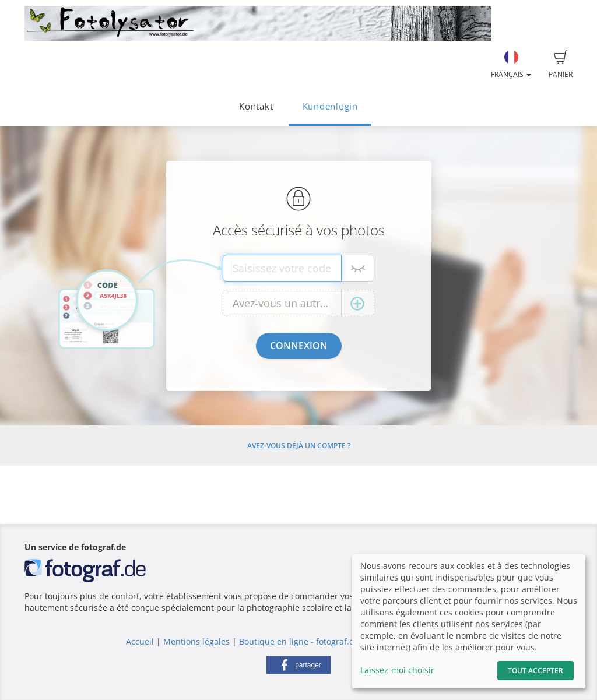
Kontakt (256, 106)
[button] (298, 665)
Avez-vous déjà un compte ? (299, 446)
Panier (561, 65)
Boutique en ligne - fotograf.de (299, 641)
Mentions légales (196, 641)
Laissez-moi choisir (397, 670)
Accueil (140, 641)
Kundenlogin (330, 106)
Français (511, 65)
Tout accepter (535, 671)
